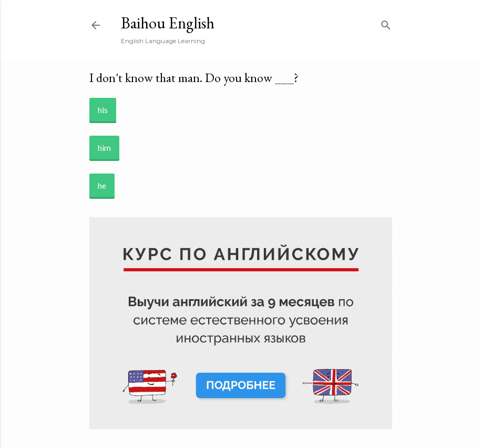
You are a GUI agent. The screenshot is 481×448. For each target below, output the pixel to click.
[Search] (386, 23)
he (102, 185)
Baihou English (168, 23)
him (104, 147)
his (103, 110)
